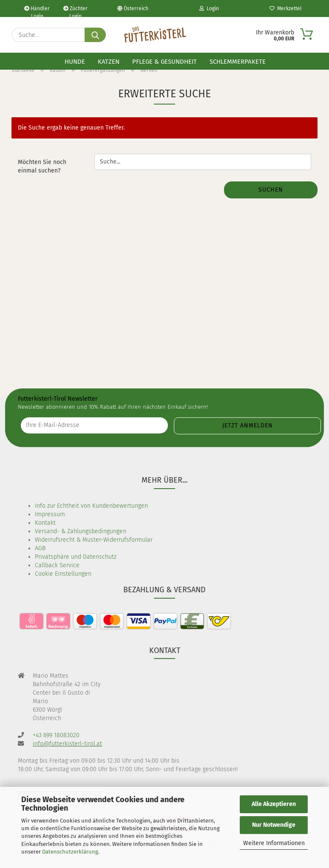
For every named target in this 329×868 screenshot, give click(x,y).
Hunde (75, 62)
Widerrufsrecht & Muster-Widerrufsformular (94, 540)
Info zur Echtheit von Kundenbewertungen (91, 506)
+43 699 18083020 (56, 735)
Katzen (109, 62)
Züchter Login (75, 11)
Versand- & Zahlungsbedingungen (81, 531)
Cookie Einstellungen (63, 574)
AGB (40, 548)
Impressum (50, 514)
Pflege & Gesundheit (164, 62)
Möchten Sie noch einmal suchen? (42, 166)
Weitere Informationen (274, 843)
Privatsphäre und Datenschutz (76, 557)
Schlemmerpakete (238, 62)
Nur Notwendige (274, 825)
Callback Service (57, 565)
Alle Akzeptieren (274, 804)
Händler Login (37, 11)
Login (209, 8)
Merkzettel (286, 8)
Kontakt (45, 523)
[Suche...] (95, 35)
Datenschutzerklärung (70, 852)
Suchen (271, 190)
